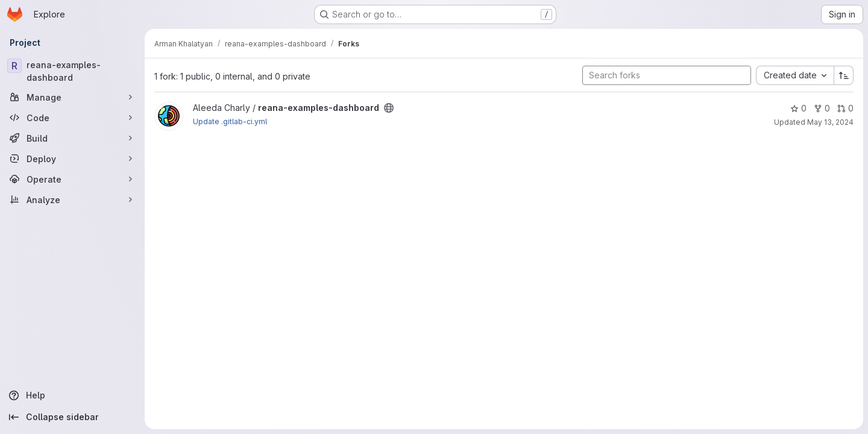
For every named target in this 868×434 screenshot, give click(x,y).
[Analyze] (72, 200)
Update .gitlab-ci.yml (230, 121)
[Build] (72, 138)
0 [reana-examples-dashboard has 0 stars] (798, 108)
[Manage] (72, 97)
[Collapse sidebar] (72, 417)
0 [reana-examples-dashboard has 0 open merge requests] (845, 108)
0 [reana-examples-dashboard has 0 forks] (822, 108)
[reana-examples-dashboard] (72, 71)
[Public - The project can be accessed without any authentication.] (389, 108)
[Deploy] (72, 159)
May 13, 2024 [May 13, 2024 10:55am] (830, 122)
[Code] (72, 118)
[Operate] (72, 179)
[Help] (72, 395)
